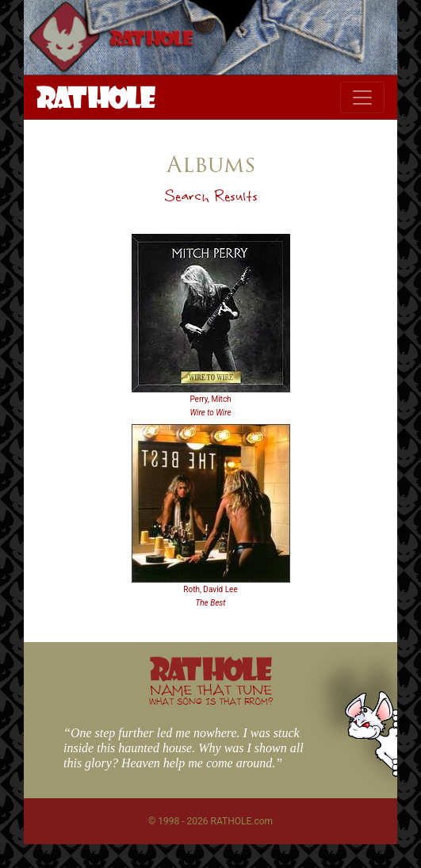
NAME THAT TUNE (211, 694)
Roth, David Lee (210, 589)
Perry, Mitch (210, 399)
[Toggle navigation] (362, 98)
